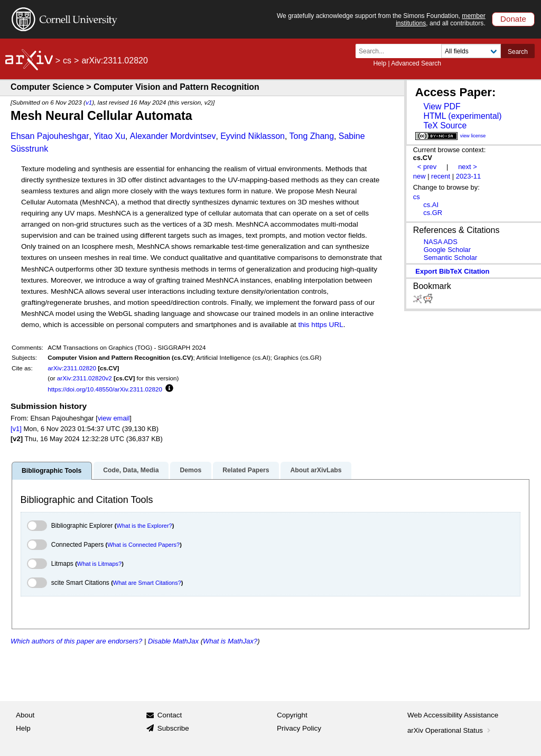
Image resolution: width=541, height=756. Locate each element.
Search (518, 52)
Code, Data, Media (131, 470)
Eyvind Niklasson (253, 136)
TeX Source (445, 125)
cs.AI (431, 205)
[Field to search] (471, 51)
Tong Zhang (312, 136)
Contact (170, 715)
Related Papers (246, 470)
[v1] (16, 429)
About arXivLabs (316, 470)
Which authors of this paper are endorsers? (76, 641)
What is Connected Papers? (143, 545)
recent (441, 176)
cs (67, 60)
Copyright (292, 715)
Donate (513, 19)
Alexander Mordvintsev (173, 136)
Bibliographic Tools (52, 471)
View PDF (442, 106)
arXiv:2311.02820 (72, 368)
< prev (427, 167)
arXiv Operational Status (450, 730)
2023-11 (469, 176)
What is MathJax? (230, 641)
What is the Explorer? (144, 526)
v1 (89, 102)
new (419, 176)
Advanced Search (416, 63)
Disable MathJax (173, 641)
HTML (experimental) (462, 116)
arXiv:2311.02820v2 (85, 378)
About (25, 715)
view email (114, 418)
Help (380, 63)
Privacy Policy (299, 728)
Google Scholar (447, 250)
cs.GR (433, 213)
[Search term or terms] (402, 51)
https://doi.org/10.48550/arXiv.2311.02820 (105, 389)
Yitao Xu (109, 136)
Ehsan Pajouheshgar (50, 136)
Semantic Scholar (451, 258)
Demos (190, 470)
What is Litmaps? (99, 564)
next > (468, 167)
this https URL (320, 325)
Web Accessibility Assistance (453, 715)
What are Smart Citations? (147, 583)
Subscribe (173, 728)
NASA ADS (441, 242)
